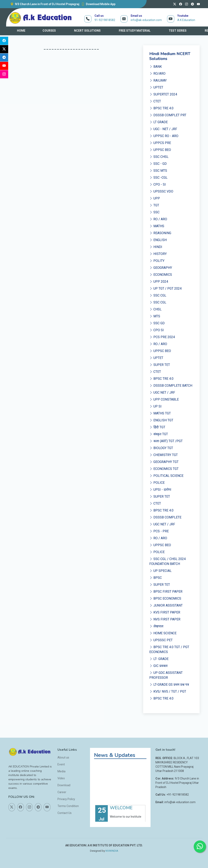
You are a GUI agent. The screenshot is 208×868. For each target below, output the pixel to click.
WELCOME (121, 813)
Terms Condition (68, 806)
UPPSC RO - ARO (164, 136)
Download (64, 785)
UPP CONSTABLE (164, 399)
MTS (155, 316)
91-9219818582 (105, 20)
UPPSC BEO (160, 150)
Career (62, 792)
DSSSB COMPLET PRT (168, 115)
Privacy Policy (66, 799)
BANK (156, 67)
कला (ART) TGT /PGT (166, 441)
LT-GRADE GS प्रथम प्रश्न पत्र (169, 685)
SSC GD (157, 323)
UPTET (156, 87)
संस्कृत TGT (159, 434)
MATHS (157, 226)
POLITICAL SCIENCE (166, 476)
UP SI (155, 406)
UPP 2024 (159, 282)
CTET (155, 101)
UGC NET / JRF (162, 392)
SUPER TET (160, 365)
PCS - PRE (159, 531)
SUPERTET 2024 (163, 94)
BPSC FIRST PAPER (166, 592)
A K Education (186, 20)
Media (61, 771)
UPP (155, 198)
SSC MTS (158, 171)
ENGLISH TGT (161, 420)
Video (61, 778)
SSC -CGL (158, 178)
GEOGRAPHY (161, 268)
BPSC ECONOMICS (165, 598)
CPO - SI (158, 184)
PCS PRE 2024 (162, 337)
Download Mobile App (97, 4)
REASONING (160, 233)
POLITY (157, 261)
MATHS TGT (160, 413)
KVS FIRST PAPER (165, 612)
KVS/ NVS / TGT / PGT (168, 691)
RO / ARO (158, 219)
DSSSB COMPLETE (165, 517)
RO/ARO (157, 74)
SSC (154, 212)
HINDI (156, 247)
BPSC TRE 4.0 (161, 108)
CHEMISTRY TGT (164, 455)
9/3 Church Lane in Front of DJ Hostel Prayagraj (44, 4)
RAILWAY (158, 80)
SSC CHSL (159, 157)
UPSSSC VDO (161, 191)
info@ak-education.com (146, 20)
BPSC (156, 578)
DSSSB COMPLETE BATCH (171, 386)
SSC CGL (158, 295)
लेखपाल (156, 626)
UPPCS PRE (160, 143)
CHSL (155, 309)
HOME (21, 31)
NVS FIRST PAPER (165, 619)
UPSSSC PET (161, 640)
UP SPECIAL (160, 571)
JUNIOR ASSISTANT (166, 605)
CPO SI (157, 330)
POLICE (157, 483)
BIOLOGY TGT (161, 448)
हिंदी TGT (157, 427)
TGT (154, 205)
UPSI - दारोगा (160, 490)
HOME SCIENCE (163, 633)
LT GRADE (159, 122)
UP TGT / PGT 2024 (165, 288)
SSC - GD (158, 164)
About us (63, 757)
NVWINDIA (112, 851)
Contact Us (65, 813)
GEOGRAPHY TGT (164, 462)
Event (61, 764)
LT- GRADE (159, 659)
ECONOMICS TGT (164, 469)
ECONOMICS (161, 275)
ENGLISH (158, 240)
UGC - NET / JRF (163, 129)
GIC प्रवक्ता (158, 666)
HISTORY (158, 254)
